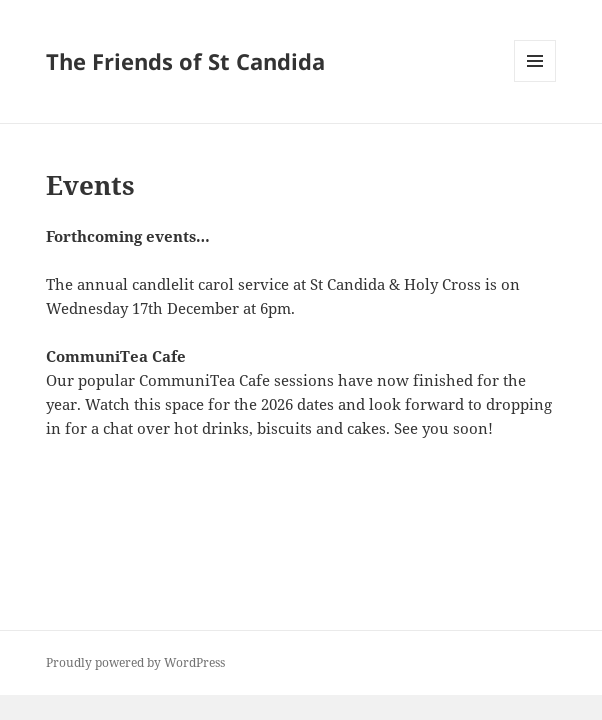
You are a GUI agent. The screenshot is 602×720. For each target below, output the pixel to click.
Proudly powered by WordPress (135, 662)
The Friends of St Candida (185, 61)
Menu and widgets (535, 81)
